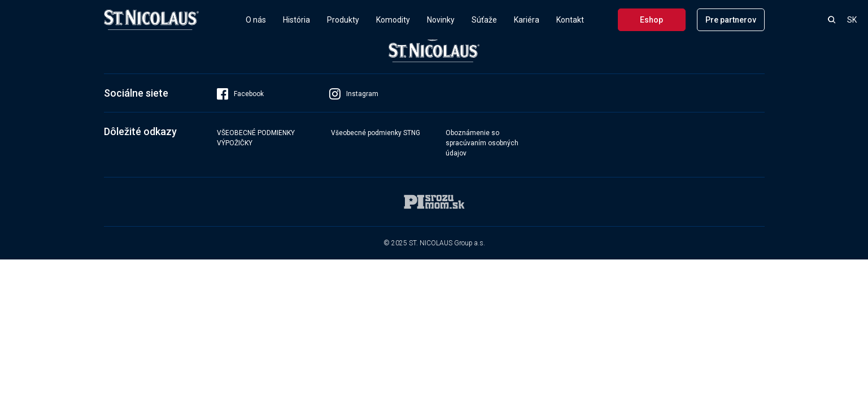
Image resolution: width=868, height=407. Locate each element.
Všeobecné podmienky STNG (376, 133)
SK (852, 20)
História (296, 20)
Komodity (393, 20)
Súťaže (484, 20)
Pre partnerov (731, 20)
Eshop (651, 20)
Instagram (354, 94)
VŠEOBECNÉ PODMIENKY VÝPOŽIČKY (256, 138)
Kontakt (570, 20)
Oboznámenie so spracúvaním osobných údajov (482, 143)
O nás (256, 20)
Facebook (240, 94)
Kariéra (527, 20)
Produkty (343, 20)
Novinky (441, 20)
